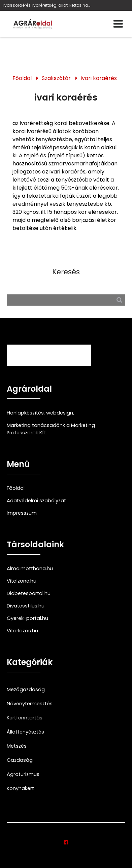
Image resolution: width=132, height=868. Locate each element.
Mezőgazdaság (26, 689)
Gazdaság (20, 760)
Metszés (17, 746)
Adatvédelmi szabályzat (36, 501)
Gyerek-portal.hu (27, 618)
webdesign (60, 413)
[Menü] (118, 24)
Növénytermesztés (30, 704)
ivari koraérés (99, 78)
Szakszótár (56, 78)
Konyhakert (20, 788)
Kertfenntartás (25, 718)
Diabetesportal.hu (29, 593)
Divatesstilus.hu (26, 606)
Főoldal (22, 78)
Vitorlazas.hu (22, 631)
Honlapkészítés (25, 413)
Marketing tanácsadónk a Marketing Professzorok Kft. (51, 429)
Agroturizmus (23, 774)
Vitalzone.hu (22, 581)
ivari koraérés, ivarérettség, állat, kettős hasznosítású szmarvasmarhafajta (47, 5)
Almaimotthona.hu (30, 568)
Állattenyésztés (25, 732)
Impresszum (22, 513)
